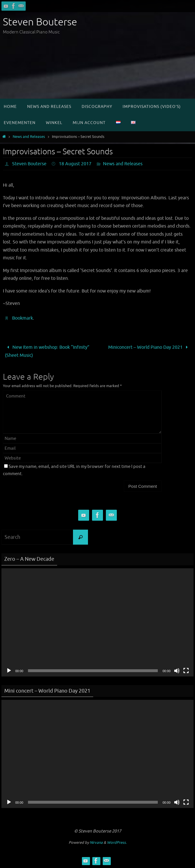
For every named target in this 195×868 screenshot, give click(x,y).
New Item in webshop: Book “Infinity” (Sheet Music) (47, 351)
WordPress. (117, 842)
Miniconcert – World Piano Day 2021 (149, 347)
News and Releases (29, 137)
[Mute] (177, 671)
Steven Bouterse (40, 22)
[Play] (9, 671)
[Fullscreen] (186, 671)
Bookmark (22, 318)
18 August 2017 (75, 164)
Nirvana (96, 842)
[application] (97, 622)
